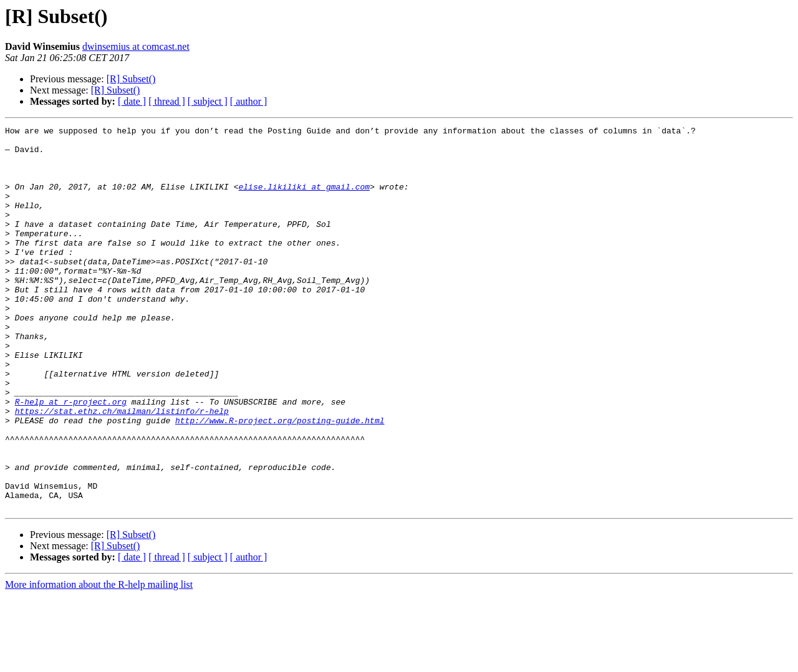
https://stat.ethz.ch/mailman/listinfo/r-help (122, 469)
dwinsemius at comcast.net (136, 46)
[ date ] (132, 101)
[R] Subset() (131, 79)
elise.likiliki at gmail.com (304, 199)
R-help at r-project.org (71, 458)
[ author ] (249, 101)
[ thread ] (167, 101)
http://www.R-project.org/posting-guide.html (280, 480)
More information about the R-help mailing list (99, 661)
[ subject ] (208, 101)
